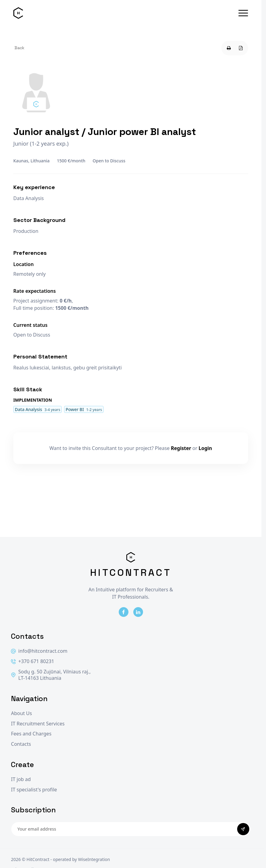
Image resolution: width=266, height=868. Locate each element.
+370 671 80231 (32, 661)
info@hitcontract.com (39, 651)
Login (205, 448)
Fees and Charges (31, 734)
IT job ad (21, 779)
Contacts (21, 744)
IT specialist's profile (34, 790)
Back (19, 48)
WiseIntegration (94, 859)
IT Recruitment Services (38, 724)
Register (181, 448)
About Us (21, 713)
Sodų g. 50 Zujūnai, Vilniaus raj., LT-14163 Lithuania (51, 675)
